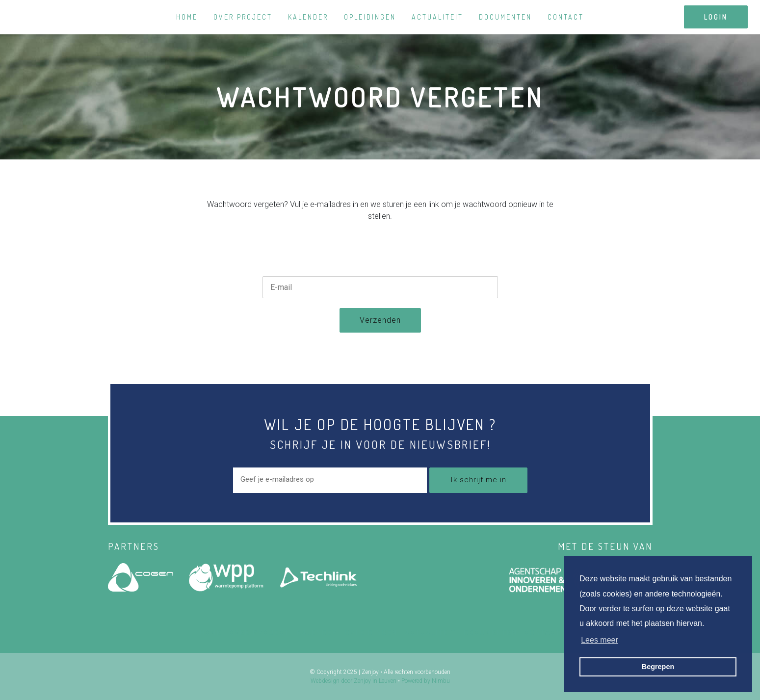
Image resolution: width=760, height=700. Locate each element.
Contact (566, 17)
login (716, 17)
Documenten (505, 17)
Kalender (308, 17)
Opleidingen (370, 17)
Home (187, 17)
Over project (243, 17)
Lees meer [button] (600, 640)
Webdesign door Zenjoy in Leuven (354, 681)
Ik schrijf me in (478, 480)
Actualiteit (437, 17)
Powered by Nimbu (426, 681)
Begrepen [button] (658, 667)
